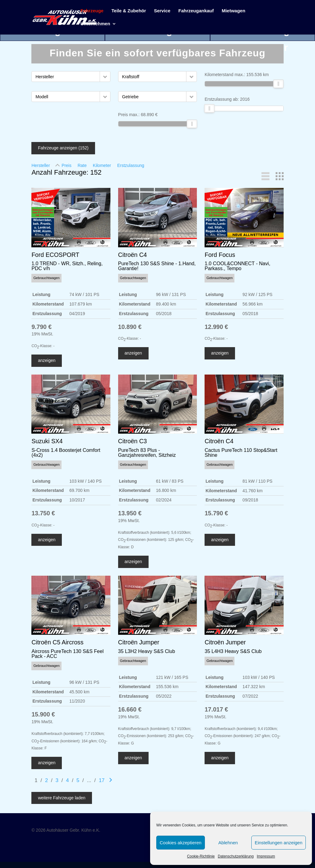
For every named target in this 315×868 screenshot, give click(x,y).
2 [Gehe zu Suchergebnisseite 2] (46, 780)
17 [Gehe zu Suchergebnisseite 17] (102, 780)
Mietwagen (234, 11)
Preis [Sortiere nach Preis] (66, 165)
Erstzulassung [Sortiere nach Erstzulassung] (131, 165)
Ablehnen (228, 843)
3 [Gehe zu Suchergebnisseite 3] (57, 780)
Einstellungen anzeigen (279, 843)
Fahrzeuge (92, 11)
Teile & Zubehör (129, 11)
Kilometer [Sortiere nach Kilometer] (102, 165)
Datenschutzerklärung (236, 856)
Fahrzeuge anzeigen (63, 148)
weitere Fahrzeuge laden (62, 798)
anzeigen (47, 360)
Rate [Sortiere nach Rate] (82, 165)
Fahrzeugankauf (196, 11)
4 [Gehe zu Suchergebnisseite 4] (67, 780)
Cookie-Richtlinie (201, 856)
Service (162, 11)
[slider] (192, 124)
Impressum (266, 856)
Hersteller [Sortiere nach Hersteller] (41, 165)
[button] (105, 77)
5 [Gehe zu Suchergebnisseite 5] (78, 780)
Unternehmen (95, 24)
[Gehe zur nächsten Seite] (111, 780)
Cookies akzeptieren (181, 843)
